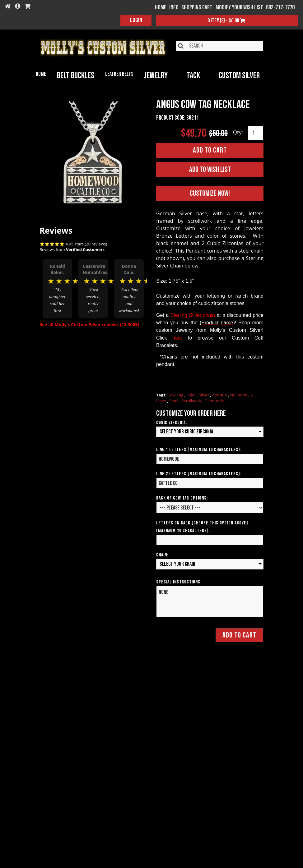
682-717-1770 (280, 7)
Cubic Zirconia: (172, 422)
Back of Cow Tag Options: (182, 498)
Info (174, 7)
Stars (175, 400)
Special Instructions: (179, 582)
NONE (210, 601)
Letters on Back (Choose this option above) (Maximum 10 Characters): (202, 527)
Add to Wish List (210, 169)
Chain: (162, 555)
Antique (220, 395)
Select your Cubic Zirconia (186, 431)
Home (41, 74)
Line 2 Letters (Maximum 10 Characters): (199, 474)
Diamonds (214, 400)
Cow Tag (176, 395)
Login (136, 20)
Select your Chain (177, 564)
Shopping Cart (197, 7)
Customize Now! (210, 193)
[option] (57, 289)
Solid (191, 395)
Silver (204, 395)
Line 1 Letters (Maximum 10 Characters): (199, 449)
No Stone (239, 395)
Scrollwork (192, 400)
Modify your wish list (239, 7)
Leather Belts (119, 74)
